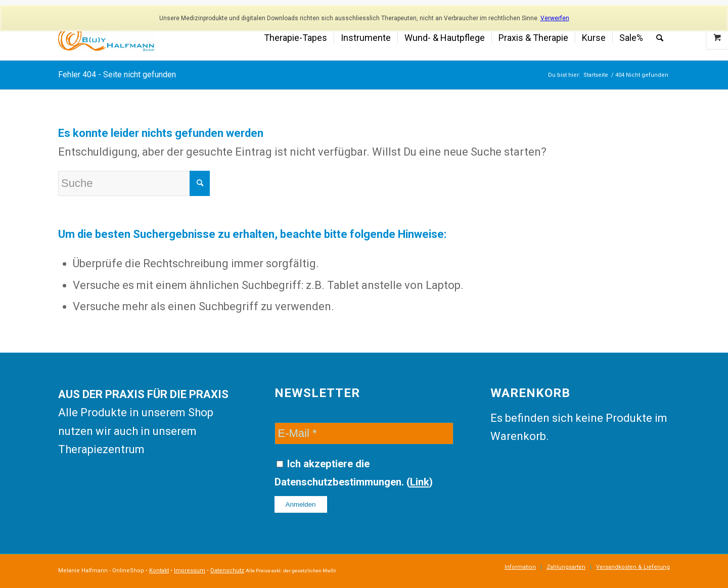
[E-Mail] (364, 433)
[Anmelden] (301, 504)
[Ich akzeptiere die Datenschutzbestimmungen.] (280, 464)
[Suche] (660, 38)
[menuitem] (295, 38)
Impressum (190, 571)
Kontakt (159, 571)
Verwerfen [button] (555, 18)
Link (420, 482)
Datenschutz (227, 571)
